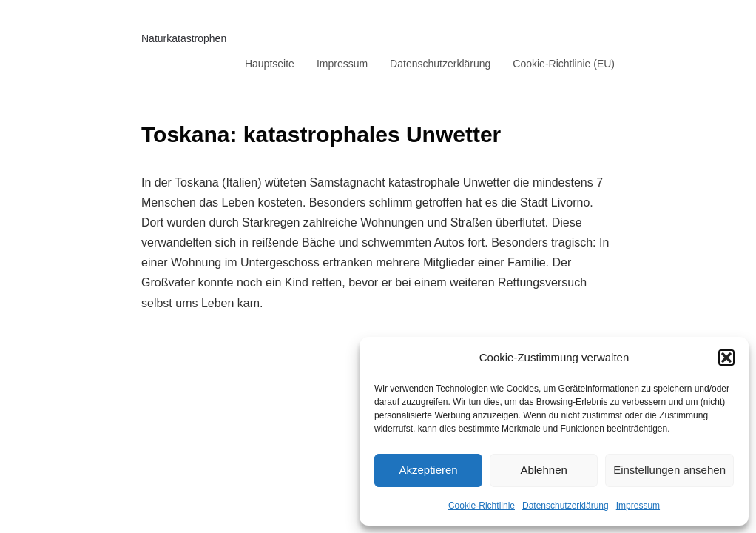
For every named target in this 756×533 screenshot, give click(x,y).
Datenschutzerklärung (566, 506)
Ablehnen (543, 470)
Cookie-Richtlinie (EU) (564, 64)
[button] (726, 358)
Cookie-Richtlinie (482, 506)
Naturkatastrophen (184, 38)
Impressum (638, 506)
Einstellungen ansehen (669, 470)
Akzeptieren (428, 470)
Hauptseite (270, 64)
